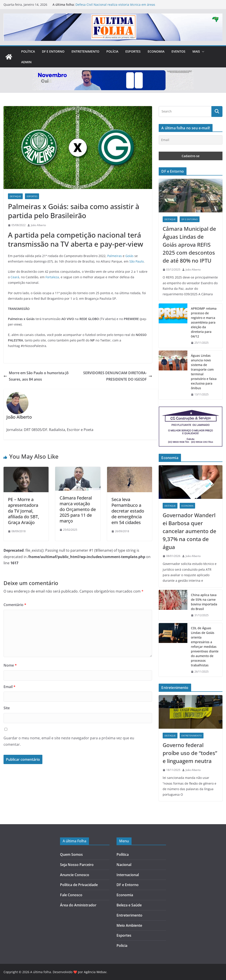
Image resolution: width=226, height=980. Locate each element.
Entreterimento (129, 915)
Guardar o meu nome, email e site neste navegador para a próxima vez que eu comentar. (69, 741)
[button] (202, 51)
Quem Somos (71, 854)
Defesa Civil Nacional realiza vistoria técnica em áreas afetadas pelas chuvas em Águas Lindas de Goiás (115, 7)
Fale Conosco (71, 895)
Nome (10, 665)
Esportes (133, 51)
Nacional (124, 865)
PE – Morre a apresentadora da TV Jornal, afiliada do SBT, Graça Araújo (24, 511)
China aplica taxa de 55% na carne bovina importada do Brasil (204, 602)
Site (7, 708)
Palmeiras (115, 256)
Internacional (128, 875)
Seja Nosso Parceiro (77, 865)
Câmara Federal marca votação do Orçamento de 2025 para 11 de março (78, 509)
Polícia (112, 51)
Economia (156, 51)
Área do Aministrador (78, 905)
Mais (196, 51)
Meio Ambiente (129, 925)
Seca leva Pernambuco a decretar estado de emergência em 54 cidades (128, 511)
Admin (26, 62)
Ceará (15, 277)
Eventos (178, 51)
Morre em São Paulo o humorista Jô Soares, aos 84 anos (36, 376)
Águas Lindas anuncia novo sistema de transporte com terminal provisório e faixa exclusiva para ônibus (204, 372)
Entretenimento (85, 51)
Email (9, 687)
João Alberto (38, 225)
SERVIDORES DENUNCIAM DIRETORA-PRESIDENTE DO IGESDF (118, 376)
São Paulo (137, 261)
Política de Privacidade (79, 885)
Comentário (15, 605)
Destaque (15, 196)
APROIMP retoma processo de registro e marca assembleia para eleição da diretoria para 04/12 (204, 322)
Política (28, 51)
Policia (122, 946)
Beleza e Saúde (129, 905)
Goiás (129, 256)
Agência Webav (95, 972)
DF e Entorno (53, 51)
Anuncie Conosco (75, 875)
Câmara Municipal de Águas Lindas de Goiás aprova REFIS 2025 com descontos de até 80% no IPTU (189, 245)
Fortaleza (52, 277)
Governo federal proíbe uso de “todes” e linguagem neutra (190, 753)
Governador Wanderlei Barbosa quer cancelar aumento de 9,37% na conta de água (189, 531)
